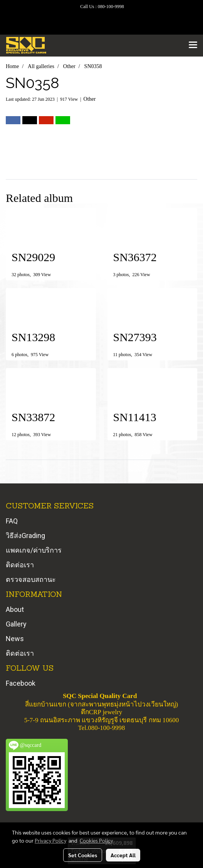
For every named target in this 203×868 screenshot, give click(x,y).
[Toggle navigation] (193, 45)
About (15, 609)
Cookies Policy (96, 840)
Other (90, 99)
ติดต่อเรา (20, 565)
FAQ (12, 521)
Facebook (21, 683)
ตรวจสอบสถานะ (31, 579)
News (15, 639)
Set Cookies (83, 855)
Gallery (16, 624)
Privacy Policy (50, 840)
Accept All (123, 855)
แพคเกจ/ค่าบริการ (34, 550)
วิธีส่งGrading (25, 536)
